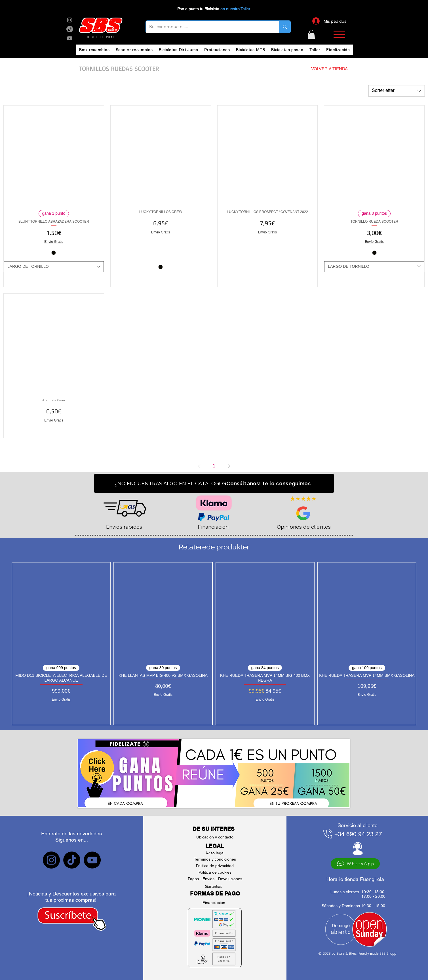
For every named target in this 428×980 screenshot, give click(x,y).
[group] (214, 644)
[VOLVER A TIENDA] (319, 69)
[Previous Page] (199, 466)
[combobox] (397, 91)
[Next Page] (229, 466)
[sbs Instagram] (70, 20)
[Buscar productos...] (208, 27)
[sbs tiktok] (72, 860)
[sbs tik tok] (70, 29)
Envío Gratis (54, 242)
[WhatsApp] (355, 864)
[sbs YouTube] (70, 38)
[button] (311, 34)
